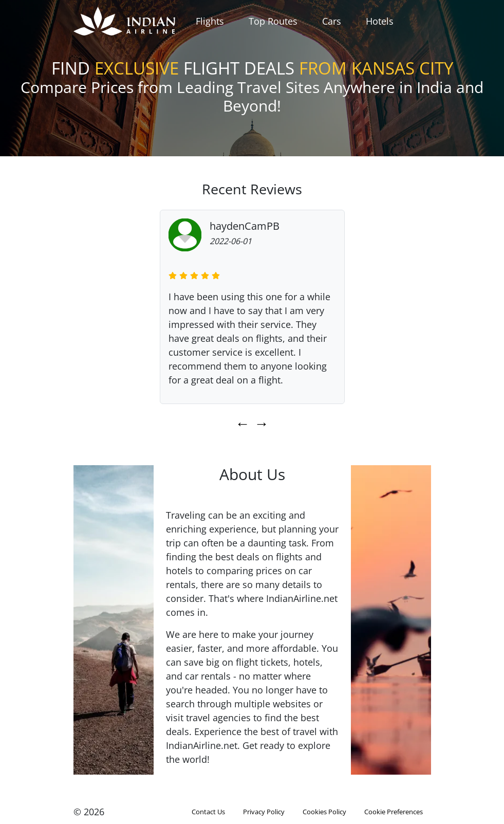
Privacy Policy (264, 812)
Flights (210, 21)
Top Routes (273, 21)
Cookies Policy (324, 812)
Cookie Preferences (394, 812)
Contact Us (208, 812)
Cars (332, 21)
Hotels (380, 21)
